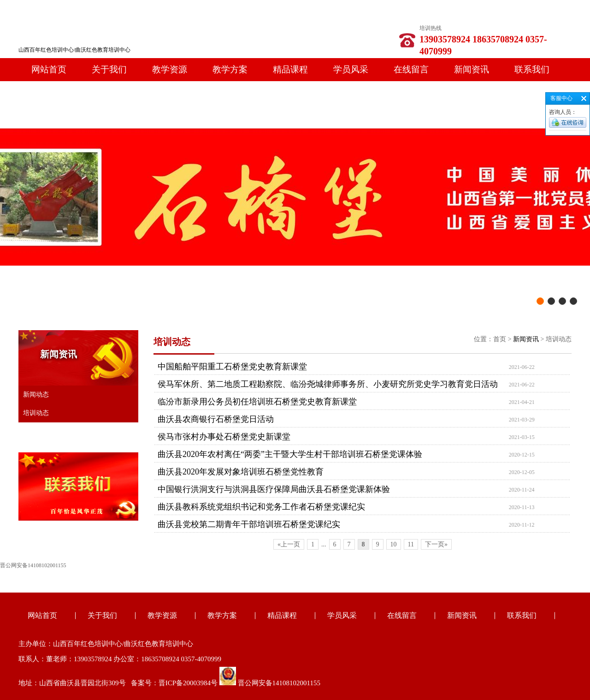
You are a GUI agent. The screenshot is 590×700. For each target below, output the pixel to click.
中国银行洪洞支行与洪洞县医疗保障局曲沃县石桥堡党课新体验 (274, 489)
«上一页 (289, 544)
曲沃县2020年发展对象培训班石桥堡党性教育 (241, 472)
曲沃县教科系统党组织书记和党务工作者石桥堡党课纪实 (261, 507)
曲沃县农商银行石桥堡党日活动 (216, 419)
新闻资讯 (472, 69)
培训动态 (36, 413)
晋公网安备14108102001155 (279, 683)
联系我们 (532, 69)
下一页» (436, 544)
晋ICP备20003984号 (188, 683)
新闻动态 (36, 394)
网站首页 (49, 69)
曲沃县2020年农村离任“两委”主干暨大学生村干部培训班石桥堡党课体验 (290, 454)
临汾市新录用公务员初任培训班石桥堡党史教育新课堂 (257, 402)
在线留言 (411, 69)
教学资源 (170, 69)
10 (394, 544)
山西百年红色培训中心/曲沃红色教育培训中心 (74, 50)
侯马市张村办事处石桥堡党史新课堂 (224, 437)
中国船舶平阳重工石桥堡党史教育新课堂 (232, 367)
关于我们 (109, 69)
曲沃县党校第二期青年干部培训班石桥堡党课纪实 (249, 524)
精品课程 (290, 69)
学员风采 (351, 69)
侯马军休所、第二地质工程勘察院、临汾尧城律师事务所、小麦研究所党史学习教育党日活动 (328, 384)
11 (411, 544)
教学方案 (230, 69)
